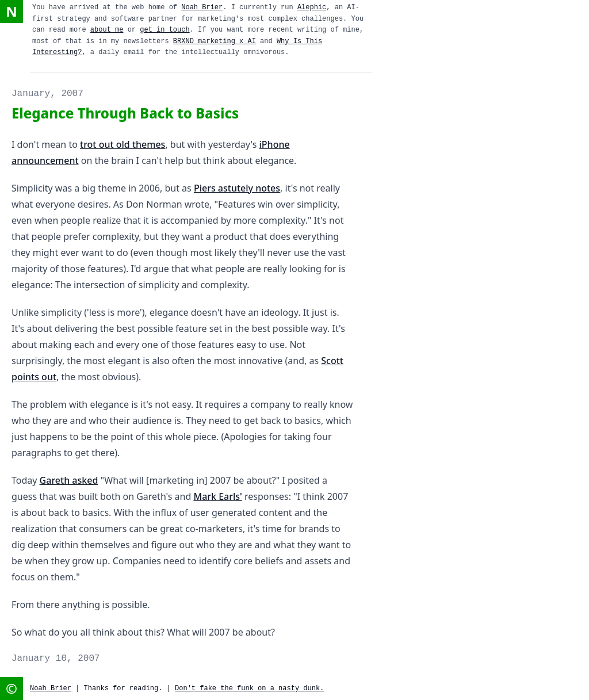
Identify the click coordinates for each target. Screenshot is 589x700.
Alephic (312, 7)
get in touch (165, 30)
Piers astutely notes (237, 188)
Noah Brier (202, 7)
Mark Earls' (217, 496)
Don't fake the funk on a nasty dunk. (249, 688)
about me (107, 30)
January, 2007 (47, 94)
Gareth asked (69, 480)
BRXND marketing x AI (215, 41)
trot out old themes (123, 144)
